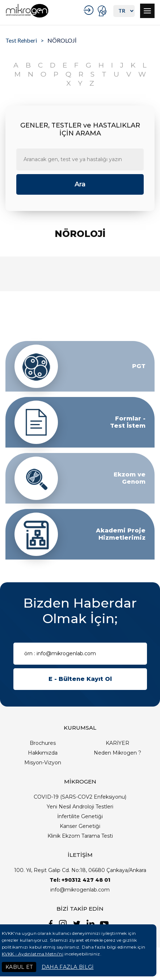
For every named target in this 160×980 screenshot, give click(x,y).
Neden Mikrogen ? (117, 753)
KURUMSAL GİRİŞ (90, 10)
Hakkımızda (43, 753)
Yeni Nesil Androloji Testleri (80, 807)
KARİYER (117, 743)
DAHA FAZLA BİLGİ (68, 967)
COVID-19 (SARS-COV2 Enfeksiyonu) (80, 797)
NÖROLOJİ (62, 40)
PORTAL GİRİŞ (103, 11)
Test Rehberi (21, 40)
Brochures (43, 743)
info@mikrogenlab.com (80, 890)
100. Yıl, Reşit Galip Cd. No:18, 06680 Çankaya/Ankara (80, 870)
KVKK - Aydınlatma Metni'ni (33, 954)
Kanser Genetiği (80, 826)
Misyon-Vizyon (43, 763)
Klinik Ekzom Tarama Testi (80, 836)
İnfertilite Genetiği (80, 816)
